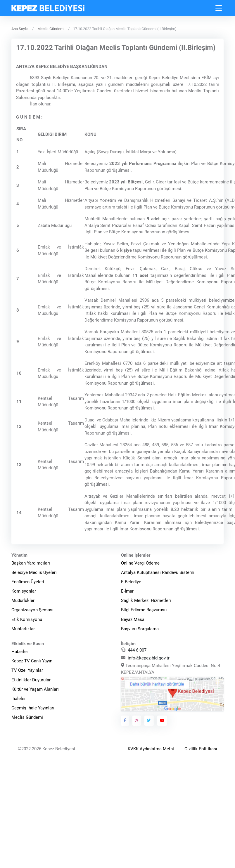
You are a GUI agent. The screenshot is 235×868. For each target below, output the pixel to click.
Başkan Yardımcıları (31, 563)
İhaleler (19, 699)
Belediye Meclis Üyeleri (34, 572)
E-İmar (127, 591)
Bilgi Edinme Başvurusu (144, 610)
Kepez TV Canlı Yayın (32, 661)
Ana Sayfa (20, 29)
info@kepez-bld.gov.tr (149, 658)
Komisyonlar (24, 591)
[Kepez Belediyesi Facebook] (125, 721)
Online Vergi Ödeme (140, 563)
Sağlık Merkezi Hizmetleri (146, 600)
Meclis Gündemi (51, 29)
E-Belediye (131, 582)
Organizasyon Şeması (32, 610)
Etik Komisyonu (27, 619)
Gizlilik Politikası (201, 749)
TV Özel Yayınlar (27, 670)
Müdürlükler (23, 600)
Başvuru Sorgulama (140, 629)
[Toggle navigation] (219, 8)
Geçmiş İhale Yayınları (33, 708)
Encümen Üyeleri (28, 582)
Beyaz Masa (133, 619)
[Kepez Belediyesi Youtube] (162, 721)
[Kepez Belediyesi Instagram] (137, 721)
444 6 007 (137, 650)
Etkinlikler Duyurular (31, 680)
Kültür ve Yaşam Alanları (35, 689)
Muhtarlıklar (23, 629)
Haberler (20, 652)
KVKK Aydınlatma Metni (151, 749)
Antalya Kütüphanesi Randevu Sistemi (158, 572)
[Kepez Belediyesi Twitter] (149, 721)
